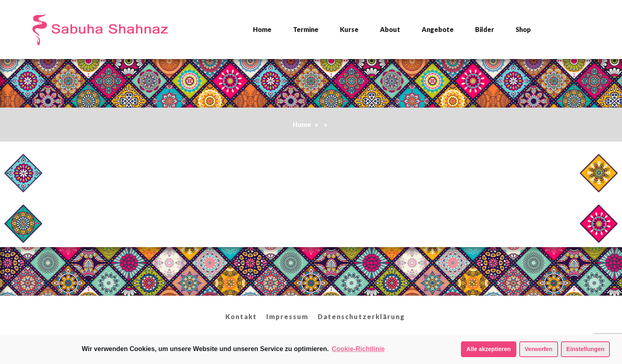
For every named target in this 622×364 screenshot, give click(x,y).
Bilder (485, 29)
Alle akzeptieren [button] (489, 349)
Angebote (438, 29)
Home (262, 29)
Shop (523, 29)
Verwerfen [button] (538, 349)
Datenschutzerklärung (361, 316)
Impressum (287, 316)
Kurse (349, 29)
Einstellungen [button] (585, 349)
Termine (306, 29)
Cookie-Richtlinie (358, 349)
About (390, 29)
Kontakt (241, 316)
